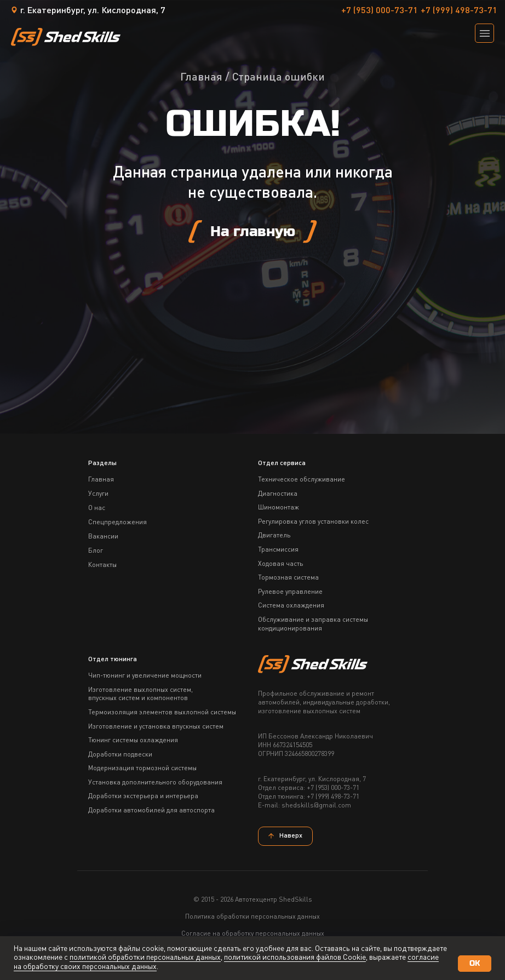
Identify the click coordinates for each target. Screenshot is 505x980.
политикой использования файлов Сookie (295, 958)
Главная (201, 78)
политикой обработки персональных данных (145, 958)
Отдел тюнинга (113, 660)
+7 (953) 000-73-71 (380, 11)
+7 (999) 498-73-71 (459, 11)
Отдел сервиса (282, 463)
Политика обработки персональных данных (253, 917)
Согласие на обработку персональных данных (253, 934)
